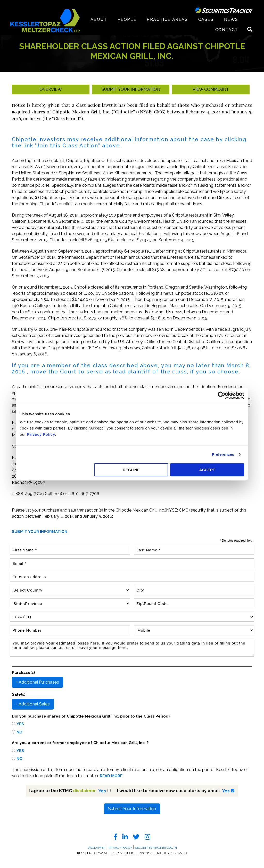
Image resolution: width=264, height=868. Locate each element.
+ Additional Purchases (38, 682)
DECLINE (131, 470)
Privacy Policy (41, 434)
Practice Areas (167, 19)
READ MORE (111, 776)
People (127, 19)
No (19, 732)
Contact (227, 30)
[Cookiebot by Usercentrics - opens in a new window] (222, 395)
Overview (51, 89)
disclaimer (84, 791)
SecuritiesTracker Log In (156, 848)
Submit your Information (131, 89)
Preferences (223, 454)
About (99, 19)
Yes (20, 724)
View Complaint (211, 89)
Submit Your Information (132, 809)
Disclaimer (96, 848)
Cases (206, 19)
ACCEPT (207, 470)
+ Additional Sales (33, 704)
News (231, 19)
